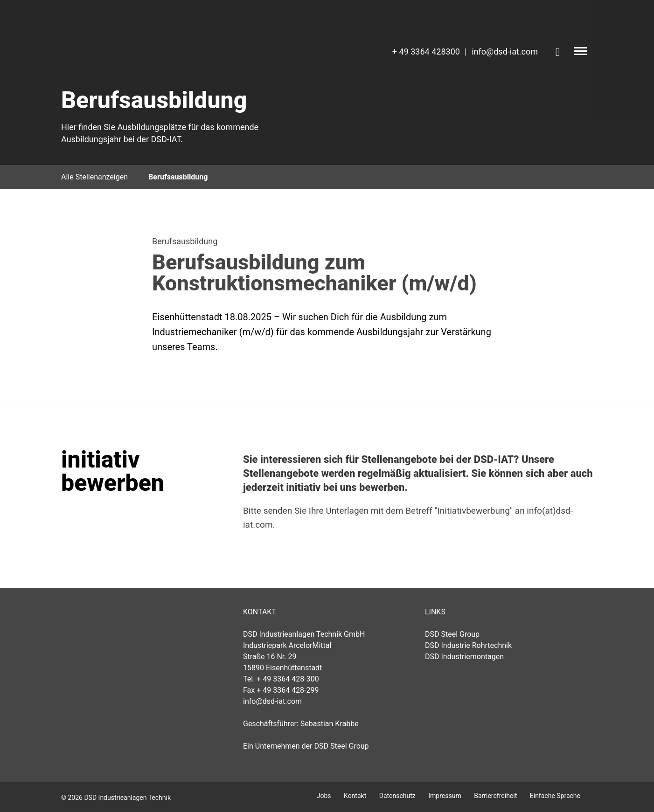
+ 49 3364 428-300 (288, 679)
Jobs (324, 796)
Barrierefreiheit (495, 796)
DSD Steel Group (452, 634)
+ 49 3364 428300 (426, 52)
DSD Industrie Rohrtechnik (468, 645)
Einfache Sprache (555, 796)
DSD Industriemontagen (464, 657)
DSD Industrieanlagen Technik (145, 622)
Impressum (445, 796)
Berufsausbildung (178, 177)
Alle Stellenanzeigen (94, 177)
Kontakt (355, 796)
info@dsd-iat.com (505, 52)
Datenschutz (397, 796)
